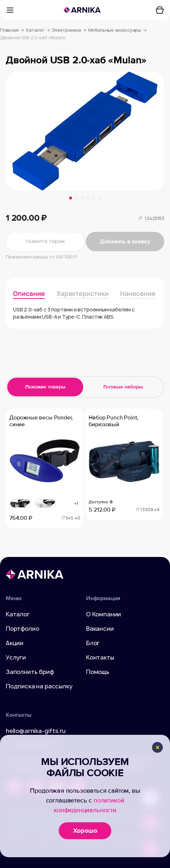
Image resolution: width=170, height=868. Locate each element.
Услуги (16, 657)
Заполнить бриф (30, 672)
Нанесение (138, 293)
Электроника (69, 30)
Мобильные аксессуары (117, 30)
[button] (71, 198)
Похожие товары (45, 387)
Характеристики (83, 293)
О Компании (104, 614)
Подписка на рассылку (39, 686)
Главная (12, 30)
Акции (15, 643)
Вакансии (100, 629)
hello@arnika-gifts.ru (36, 731)
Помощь (98, 672)
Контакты (100, 657)
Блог (93, 643)
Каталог (38, 30)
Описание (29, 293)
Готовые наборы (123, 387)
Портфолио (22, 629)
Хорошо (85, 831)
